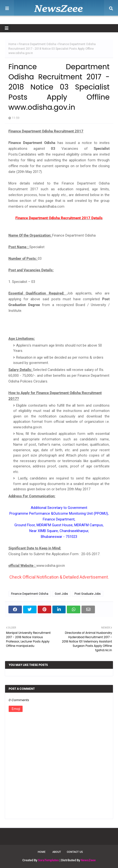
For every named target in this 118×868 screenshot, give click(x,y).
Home (12, 44)
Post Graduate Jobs (88, 594)
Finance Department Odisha (37, 44)
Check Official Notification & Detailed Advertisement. (59, 577)
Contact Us (75, 852)
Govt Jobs (61, 594)
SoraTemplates (48, 860)
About (57, 852)
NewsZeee (88, 860)
